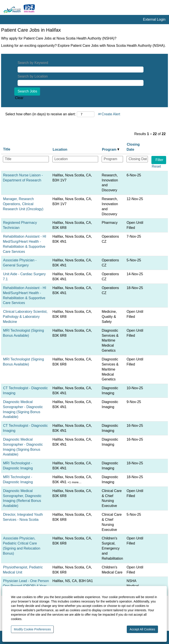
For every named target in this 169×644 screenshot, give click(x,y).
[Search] (158, 8)
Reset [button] (156, 166)
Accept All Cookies (142, 629)
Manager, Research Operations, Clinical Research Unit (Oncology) (23, 204)
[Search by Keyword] (81, 70)
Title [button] (7, 149)
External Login (154, 19)
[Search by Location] (81, 83)
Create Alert (109, 114)
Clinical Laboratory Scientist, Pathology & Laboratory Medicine (25, 317)
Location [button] (60, 149)
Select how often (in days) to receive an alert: (40, 114)
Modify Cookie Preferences (32, 629)
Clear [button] (19, 98)
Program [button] (111, 149)
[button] (166, 8)
